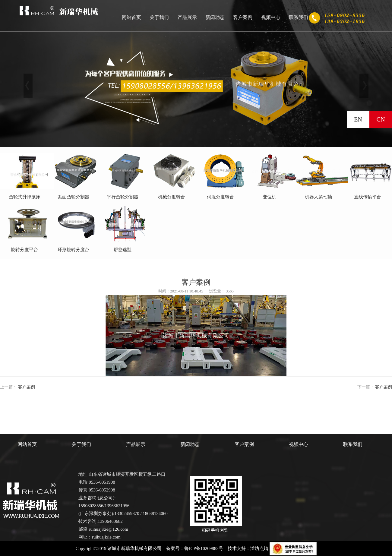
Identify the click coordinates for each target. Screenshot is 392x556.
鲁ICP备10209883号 (204, 548)
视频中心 (271, 17)
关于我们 (159, 17)
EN (358, 119)
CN (381, 119)
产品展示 (187, 17)
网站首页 (131, 17)
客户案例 (243, 17)
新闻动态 (215, 17)
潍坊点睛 (259, 548)
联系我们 (299, 17)
